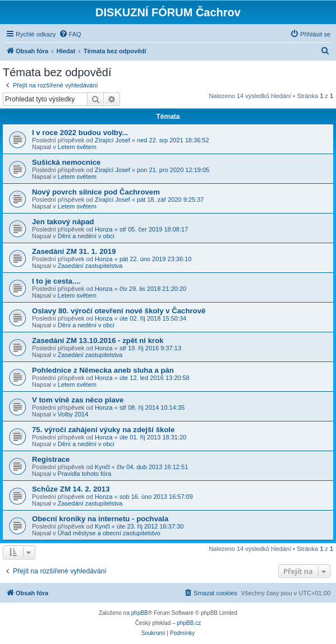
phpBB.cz (189, 623)
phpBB (140, 613)
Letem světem (77, 147)
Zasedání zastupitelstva (90, 266)
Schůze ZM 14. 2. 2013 (71, 489)
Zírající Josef (112, 140)
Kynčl (102, 467)
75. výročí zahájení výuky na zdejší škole (103, 430)
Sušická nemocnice (66, 162)
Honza (104, 229)
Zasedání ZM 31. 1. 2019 (74, 251)
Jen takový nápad (63, 222)
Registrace (51, 459)
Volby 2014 (73, 414)
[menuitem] (70, 34)
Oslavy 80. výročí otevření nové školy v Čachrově (119, 311)
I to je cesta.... (56, 281)
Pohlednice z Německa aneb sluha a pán (103, 370)
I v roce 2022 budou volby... (80, 133)
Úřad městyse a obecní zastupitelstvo (109, 533)
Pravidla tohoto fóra (84, 474)
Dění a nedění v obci (86, 236)
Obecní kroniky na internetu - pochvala (100, 519)
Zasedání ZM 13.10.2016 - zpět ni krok (98, 340)
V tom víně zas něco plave (78, 400)
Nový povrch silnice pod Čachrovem (96, 192)
